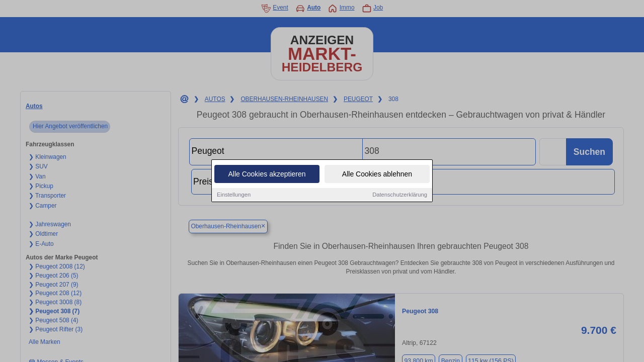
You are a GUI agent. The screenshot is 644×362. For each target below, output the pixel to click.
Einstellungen (234, 195)
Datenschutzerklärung (400, 195)
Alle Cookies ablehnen (377, 174)
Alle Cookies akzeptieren (267, 174)
